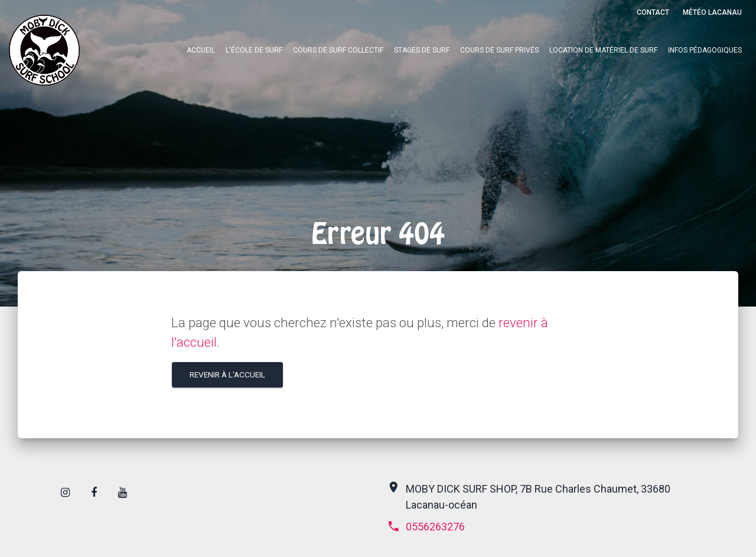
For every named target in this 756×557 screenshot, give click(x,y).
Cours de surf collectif (338, 50)
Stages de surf (422, 50)
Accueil (201, 50)
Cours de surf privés (499, 50)
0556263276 (426, 527)
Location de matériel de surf (603, 50)
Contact (653, 12)
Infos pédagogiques (705, 50)
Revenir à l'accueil (227, 374)
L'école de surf (254, 50)
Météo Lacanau (712, 12)
